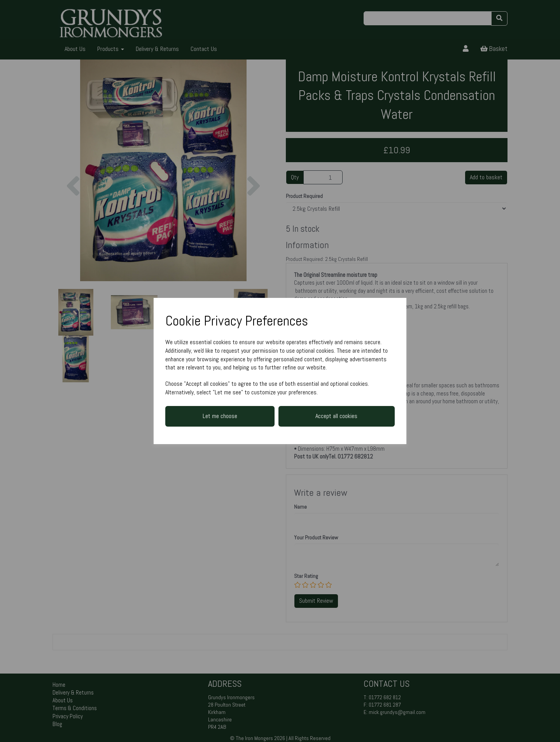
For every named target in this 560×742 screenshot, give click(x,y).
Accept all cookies (336, 416)
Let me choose (220, 416)
